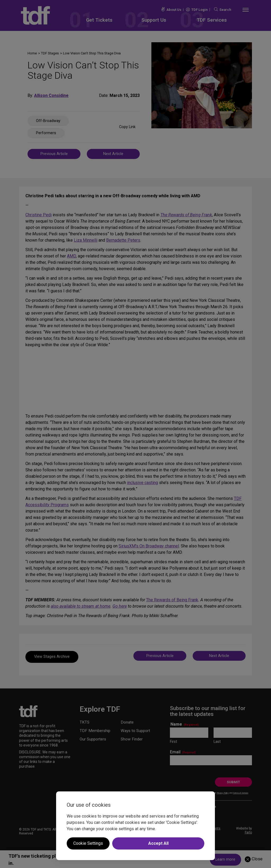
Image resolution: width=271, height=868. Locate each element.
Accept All (158, 843)
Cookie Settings (88, 843)
